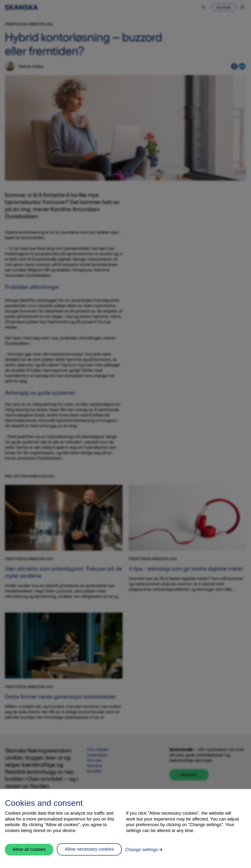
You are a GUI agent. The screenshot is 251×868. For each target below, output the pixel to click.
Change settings (142, 850)
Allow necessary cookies (89, 849)
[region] (125, 828)
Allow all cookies (29, 849)
